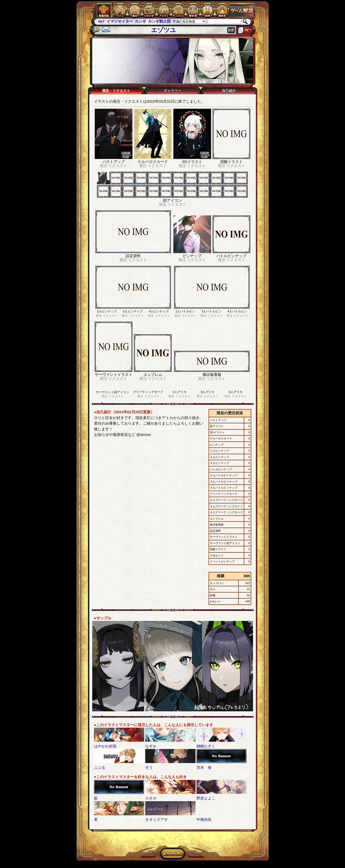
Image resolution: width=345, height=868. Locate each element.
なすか (151, 746)
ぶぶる (100, 767)
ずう (149, 767)
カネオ (151, 798)
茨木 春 (204, 767)
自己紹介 (229, 91)
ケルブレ (180, 21)
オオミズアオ (157, 819)
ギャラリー (172, 91)
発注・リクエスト (116, 91)
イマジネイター (120, 21)
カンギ (140, 21)
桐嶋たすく (206, 746)
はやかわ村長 (105, 746)
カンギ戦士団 (159, 21)
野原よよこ (206, 798)
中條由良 (204, 819)
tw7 (101, 21)
